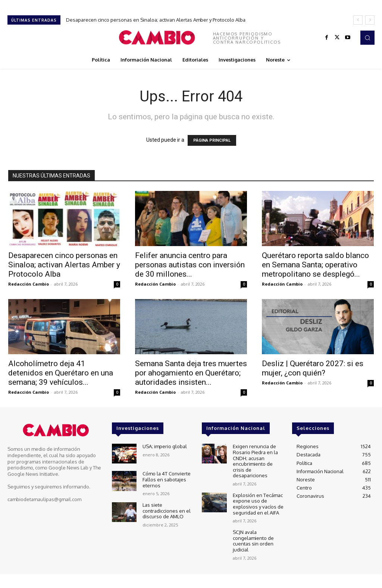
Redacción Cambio (29, 284)
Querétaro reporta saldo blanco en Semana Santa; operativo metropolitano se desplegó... (315, 265)
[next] (370, 20)
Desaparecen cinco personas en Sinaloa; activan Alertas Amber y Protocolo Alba (156, 20)
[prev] (358, 20)
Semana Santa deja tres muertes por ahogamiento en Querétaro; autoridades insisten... (191, 373)
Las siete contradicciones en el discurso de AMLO (167, 511)
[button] (367, 38)
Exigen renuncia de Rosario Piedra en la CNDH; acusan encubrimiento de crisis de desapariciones (255, 461)
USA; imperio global (165, 446)
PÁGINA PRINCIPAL (212, 140)
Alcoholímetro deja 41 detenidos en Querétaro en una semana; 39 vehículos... (61, 373)
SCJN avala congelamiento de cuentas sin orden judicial (253, 541)
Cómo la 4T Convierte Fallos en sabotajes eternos (167, 479)
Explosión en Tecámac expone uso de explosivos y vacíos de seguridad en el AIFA (258, 504)
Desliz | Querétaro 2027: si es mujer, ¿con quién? (313, 368)
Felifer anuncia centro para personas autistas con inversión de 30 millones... (190, 265)
